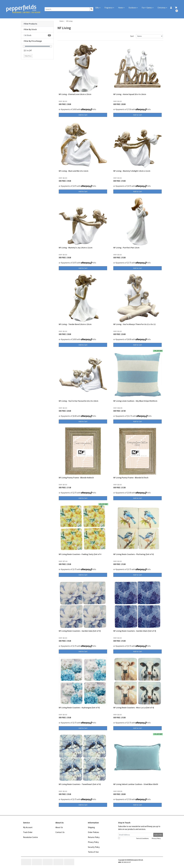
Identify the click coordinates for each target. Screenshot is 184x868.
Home (121, 8)
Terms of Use (93, 852)
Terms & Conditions (142, 838)
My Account (28, 827)
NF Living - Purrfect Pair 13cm (126, 248)
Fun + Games (147, 8)
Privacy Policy (93, 842)
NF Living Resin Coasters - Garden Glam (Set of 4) (135, 631)
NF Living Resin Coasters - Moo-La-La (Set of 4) (134, 708)
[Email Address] (136, 835)
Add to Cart (83, 115)
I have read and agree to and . (140, 838)
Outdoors (132, 8)
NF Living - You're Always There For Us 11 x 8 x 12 (134, 324)
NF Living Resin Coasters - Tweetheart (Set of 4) (80, 784)
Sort (132, 36)
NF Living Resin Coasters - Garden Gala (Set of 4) (80, 631)
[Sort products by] (149, 36)
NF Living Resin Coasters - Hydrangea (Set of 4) (79, 708)
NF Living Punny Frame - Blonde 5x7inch (131, 478)
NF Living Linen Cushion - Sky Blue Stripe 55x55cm (135, 401)
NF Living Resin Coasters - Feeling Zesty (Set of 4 (80, 554)
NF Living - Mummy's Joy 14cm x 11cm (76, 248)
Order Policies (93, 832)
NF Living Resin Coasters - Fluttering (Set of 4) (134, 554)
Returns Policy (94, 837)
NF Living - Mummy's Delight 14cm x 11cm (132, 171)
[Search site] (91, 9)
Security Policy (94, 847)
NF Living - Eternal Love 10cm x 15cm (75, 94)
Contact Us (60, 832)
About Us (59, 827)
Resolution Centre (30, 837)
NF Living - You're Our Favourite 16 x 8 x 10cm (79, 401)
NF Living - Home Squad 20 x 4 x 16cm (130, 94)
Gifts (97, 8)
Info (94, 109)
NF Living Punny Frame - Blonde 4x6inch (76, 478)
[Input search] (67, 9)
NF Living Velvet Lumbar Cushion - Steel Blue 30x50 (136, 784)
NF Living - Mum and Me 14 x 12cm (74, 171)
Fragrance (109, 8)
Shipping (91, 827)
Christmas (162, 8)
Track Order (28, 832)
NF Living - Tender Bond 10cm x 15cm (75, 324)
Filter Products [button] (30, 24)
